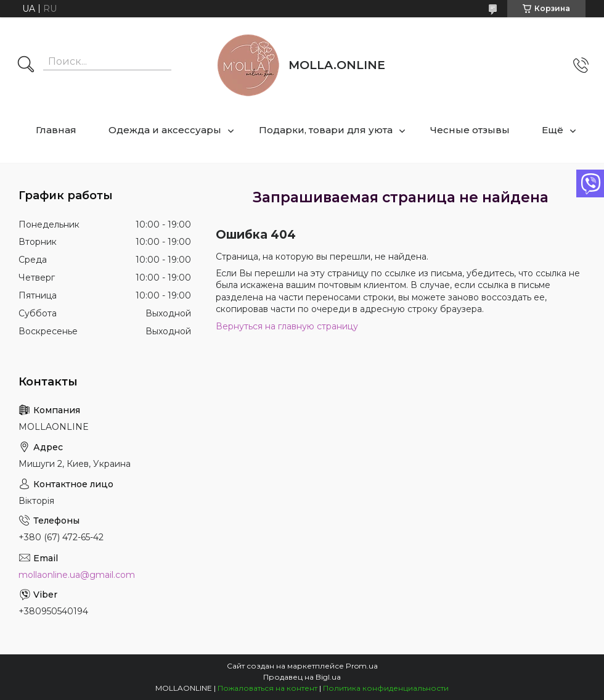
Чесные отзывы (470, 130)
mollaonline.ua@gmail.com (77, 575)
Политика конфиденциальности (386, 688)
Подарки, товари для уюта (326, 130)
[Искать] (26, 65)
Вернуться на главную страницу (287, 326)
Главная (56, 130)
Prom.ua (362, 666)
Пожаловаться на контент (267, 688)
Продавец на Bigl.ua (302, 677)
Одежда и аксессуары (165, 130)
